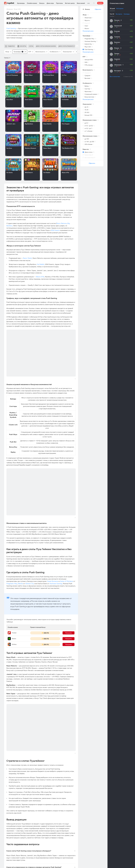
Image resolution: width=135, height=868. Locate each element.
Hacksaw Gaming (56, 494)
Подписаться (70, 766)
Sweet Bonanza (53, 492)
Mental (20, 494)
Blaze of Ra (40, 277)
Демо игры (50, 3)
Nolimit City (30, 494)
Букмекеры (21, 3)
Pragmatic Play (12, 494)
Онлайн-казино (32, 3)
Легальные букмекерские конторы (16, 777)
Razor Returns (62, 223)
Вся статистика (115, 77)
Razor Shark (27, 258)
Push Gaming (11, 28)
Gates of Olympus (66, 492)
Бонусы (42, 3)
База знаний (81, 3)
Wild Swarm (55, 230)
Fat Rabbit (41, 264)
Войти (100, 3)
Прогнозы (59, 3)
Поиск (94, 3)
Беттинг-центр (70, 3)
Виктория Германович (19, 765)
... (89, 2)
